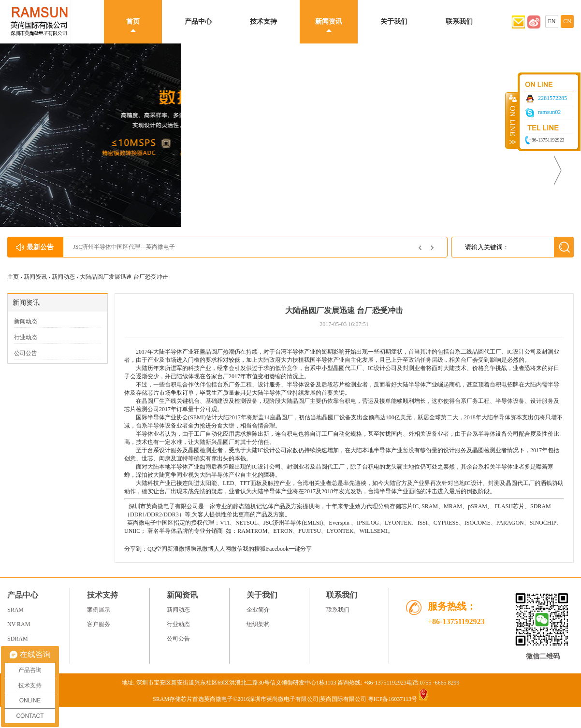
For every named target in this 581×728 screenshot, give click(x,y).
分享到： (136, 549)
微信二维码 (543, 656)
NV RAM (19, 624)
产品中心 (198, 21)
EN (552, 21)
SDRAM (18, 639)
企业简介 (258, 610)
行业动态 (26, 337)
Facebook (277, 549)
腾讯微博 (202, 549)
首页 (133, 21)
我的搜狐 (254, 549)
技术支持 (263, 21)
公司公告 (26, 353)
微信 (237, 549)
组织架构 (258, 624)
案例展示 (99, 610)
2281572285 (552, 98)
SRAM (430, 506)
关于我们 (394, 21)
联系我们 (459, 21)
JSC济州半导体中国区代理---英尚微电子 (124, 247)
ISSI (422, 523)
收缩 (512, 120)
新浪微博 (179, 549)
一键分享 (300, 549)
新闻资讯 (329, 21)
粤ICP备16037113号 (392, 699)
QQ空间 (157, 549)
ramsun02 (549, 112)
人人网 (222, 549)
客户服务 (99, 624)
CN (567, 21)
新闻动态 (63, 277)
